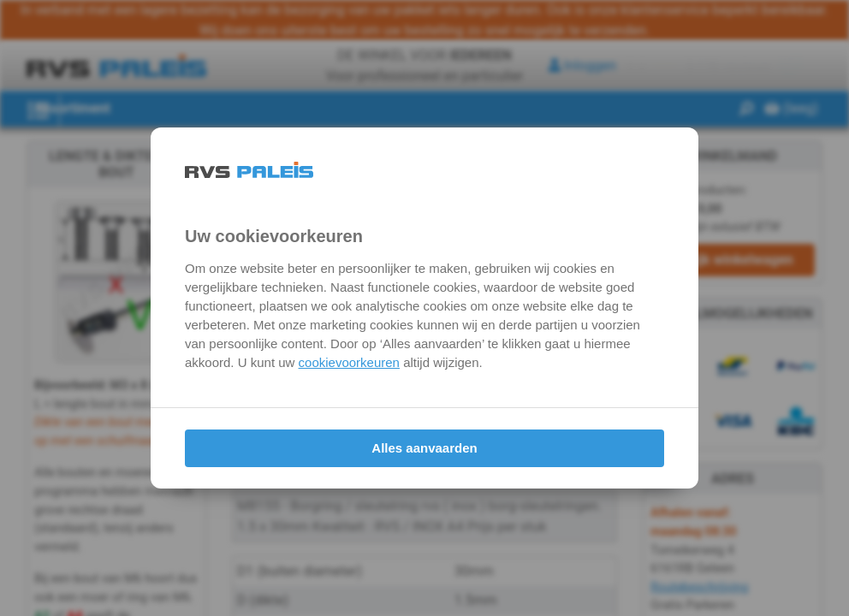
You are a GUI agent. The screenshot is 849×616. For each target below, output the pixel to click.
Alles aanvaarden (424, 448)
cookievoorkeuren (349, 362)
